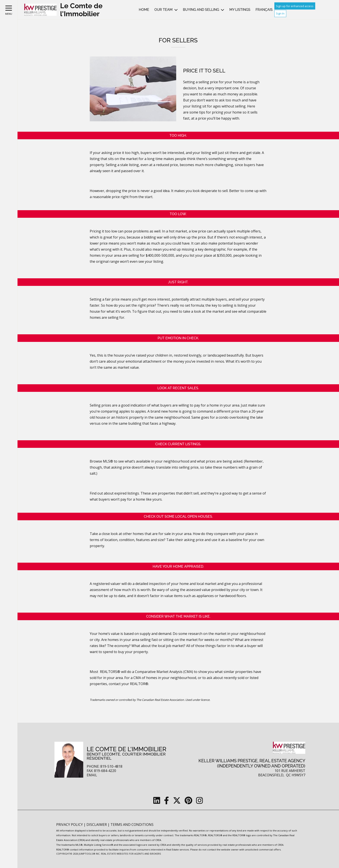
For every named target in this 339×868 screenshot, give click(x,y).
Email (92, 775)
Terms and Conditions (132, 825)
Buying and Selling (201, 10)
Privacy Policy (70, 825)
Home (144, 10)
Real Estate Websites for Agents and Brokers (131, 854)
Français (264, 10)
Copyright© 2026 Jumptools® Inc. (78, 854)
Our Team (163, 10)
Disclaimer (97, 825)
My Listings (240, 10)
